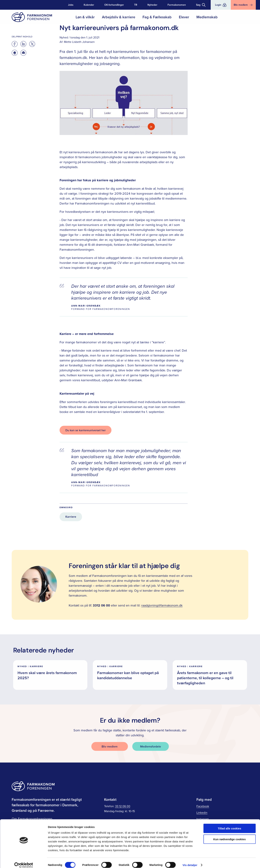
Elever (184, 17)
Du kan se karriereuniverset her (86, 430)
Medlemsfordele (151, 746)
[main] (130, 352)
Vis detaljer (190, 861)
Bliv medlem (110, 746)
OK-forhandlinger (114, 5)
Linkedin (202, 813)
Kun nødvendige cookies (229, 835)
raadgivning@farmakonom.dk (162, 605)
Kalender (89, 5)
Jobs (71, 5)
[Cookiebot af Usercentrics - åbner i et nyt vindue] (24, 861)
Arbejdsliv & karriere (119, 17)
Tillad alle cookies (229, 824)
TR (136, 5)
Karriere (71, 517)
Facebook (203, 806)
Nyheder (152, 5)
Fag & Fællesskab (157, 17)
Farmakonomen (177, 5)
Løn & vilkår (85, 17)
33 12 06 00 (123, 806)
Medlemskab (207, 17)
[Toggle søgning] (201, 5)
